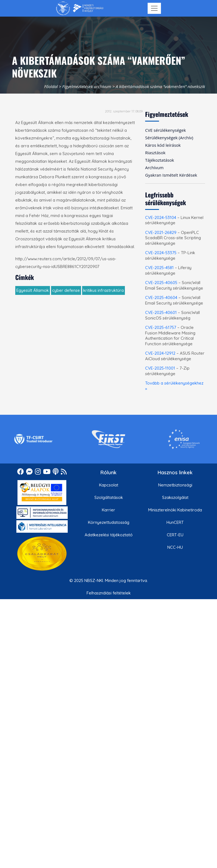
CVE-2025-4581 (159, 268)
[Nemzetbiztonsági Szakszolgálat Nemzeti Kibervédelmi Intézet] (80, 8)
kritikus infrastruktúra (104, 290)
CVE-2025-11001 (160, 368)
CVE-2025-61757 (161, 327)
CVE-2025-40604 (161, 298)
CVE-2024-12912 (160, 353)
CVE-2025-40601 (161, 312)
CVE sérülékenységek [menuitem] (166, 130)
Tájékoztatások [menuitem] (160, 160)
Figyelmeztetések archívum (87, 86)
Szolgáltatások (109, 497)
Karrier (108, 510)
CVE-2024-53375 (161, 253)
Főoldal (51, 86)
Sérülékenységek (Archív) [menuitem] (169, 138)
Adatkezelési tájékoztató (109, 535)
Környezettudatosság (109, 522)
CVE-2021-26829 (161, 232)
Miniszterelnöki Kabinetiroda (175, 510)
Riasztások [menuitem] (155, 153)
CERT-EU (175, 535)
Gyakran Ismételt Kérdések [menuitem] (171, 175)
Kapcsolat (109, 485)
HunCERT (175, 522)
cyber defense (66, 290)
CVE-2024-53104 (161, 217)
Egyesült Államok (33, 290)
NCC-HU (175, 547)
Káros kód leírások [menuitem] (163, 145)
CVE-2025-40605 (161, 283)
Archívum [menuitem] (154, 168)
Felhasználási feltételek (109, 593)
